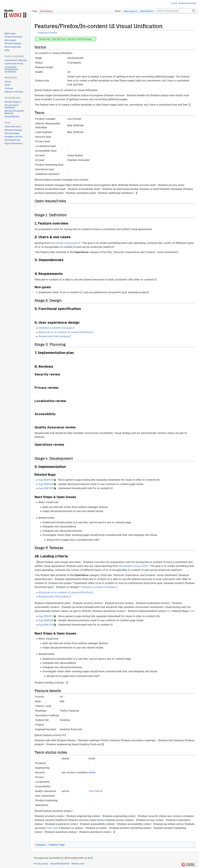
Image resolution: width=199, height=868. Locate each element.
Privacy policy (41, 864)
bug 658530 (46, 484)
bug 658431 (46, 480)
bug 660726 (46, 488)
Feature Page (57, 845)
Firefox (53, 33)
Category (41, 845)
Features (43, 33)
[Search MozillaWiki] (176, 11)
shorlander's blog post (64, 243)
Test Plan (94, 791)
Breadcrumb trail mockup (54, 336)
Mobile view (78, 864)
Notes (92, 772)
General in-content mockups (55, 328)
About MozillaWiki (60, 864)
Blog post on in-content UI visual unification (65, 332)
